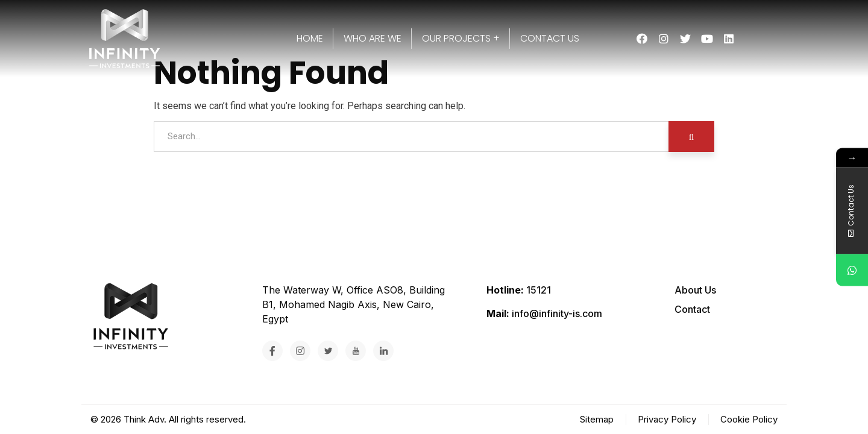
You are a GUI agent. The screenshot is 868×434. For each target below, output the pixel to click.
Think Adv (144, 419)
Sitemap (597, 419)
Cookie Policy (749, 419)
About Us (695, 290)
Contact (692, 309)
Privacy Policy (667, 419)
